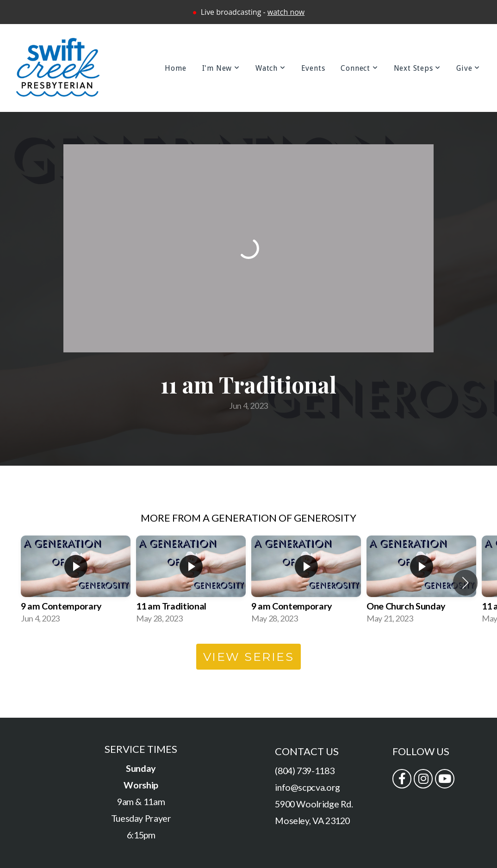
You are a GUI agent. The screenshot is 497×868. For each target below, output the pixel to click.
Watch (270, 68)
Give (468, 68)
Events (313, 68)
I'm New (221, 68)
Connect (359, 68)
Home (175, 68)
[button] (465, 583)
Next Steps (417, 68)
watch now (286, 12)
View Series (249, 657)
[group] (76, 583)
